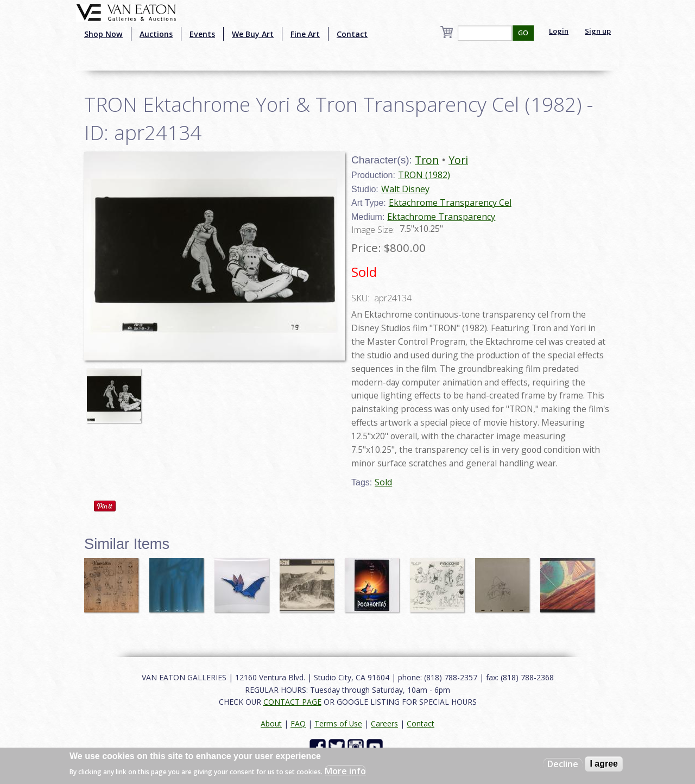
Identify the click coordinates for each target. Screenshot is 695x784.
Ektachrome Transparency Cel (450, 203)
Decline (563, 764)
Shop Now (103, 34)
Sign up (598, 31)
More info (345, 771)
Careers (384, 723)
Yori (458, 160)
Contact (352, 34)
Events (202, 34)
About (271, 723)
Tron (427, 160)
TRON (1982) (424, 175)
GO (523, 33)
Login (559, 31)
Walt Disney (405, 189)
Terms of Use (338, 723)
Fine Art (305, 34)
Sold (383, 482)
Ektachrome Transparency (441, 217)
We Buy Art (253, 34)
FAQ (298, 723)
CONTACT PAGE (292, 702)
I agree (604, 764)
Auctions (156, 34)
